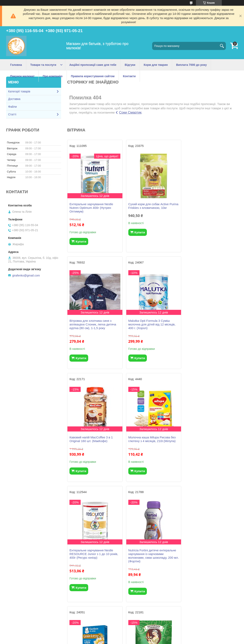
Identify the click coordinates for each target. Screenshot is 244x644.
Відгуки (130, 65)
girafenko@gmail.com (26, 275)
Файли (12, 107)
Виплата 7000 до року (192, 65)
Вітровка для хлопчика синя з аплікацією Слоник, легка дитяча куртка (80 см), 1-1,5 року (209, 208)
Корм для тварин (156, 65)
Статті (12, 114)
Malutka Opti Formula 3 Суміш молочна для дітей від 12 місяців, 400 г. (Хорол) (93, 324)
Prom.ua (141, 633)
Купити (81, 241)
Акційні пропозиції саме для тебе (93, 65)
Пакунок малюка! (22, 76)
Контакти (129, 76)
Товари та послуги (43, 65)
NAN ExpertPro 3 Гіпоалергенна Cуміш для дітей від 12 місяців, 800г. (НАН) (150, 561)
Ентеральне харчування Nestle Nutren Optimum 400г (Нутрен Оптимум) (91, 208)
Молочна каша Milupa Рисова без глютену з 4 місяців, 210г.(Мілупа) (209, 323)
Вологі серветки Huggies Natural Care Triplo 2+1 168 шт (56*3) (208, 559)
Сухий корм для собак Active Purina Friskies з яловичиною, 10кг (152, 206)
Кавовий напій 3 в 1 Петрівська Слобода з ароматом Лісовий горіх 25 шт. (94, 561)
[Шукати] (222, 46)
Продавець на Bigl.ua (122, 636)
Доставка (14, 99)
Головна (16, 65)
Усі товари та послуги (151, 613)
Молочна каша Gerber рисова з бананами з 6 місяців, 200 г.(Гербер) (208, 441)
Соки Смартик (130, 112)
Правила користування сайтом (93, 76)
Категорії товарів (19, 91)
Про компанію (53, 76)
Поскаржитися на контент (112, 640)
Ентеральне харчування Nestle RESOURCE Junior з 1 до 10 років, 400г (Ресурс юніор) (94, 441)
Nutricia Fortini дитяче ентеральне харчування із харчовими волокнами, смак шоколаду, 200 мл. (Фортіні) (151, 443)
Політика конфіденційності (143, 640)
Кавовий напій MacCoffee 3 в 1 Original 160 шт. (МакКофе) (149, 323)
